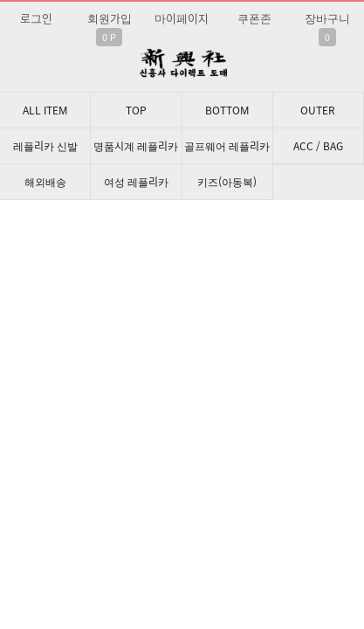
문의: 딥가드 (182, 433)
